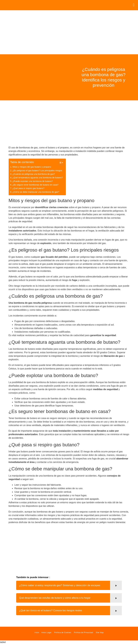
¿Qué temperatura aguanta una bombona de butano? (38, 178)
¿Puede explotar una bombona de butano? (33, 181)
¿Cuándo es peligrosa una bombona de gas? (34, 174)
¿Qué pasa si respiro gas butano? (28, 188)
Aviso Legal (46, 632)
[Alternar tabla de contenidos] (60, 163)
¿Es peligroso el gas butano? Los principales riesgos (37, 171)
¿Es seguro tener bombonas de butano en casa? (35, 185)
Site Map (100, 632)
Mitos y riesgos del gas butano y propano (32, 167)
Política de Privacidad (83, 632)
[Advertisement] (69, 32)
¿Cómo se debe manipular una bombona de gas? (36, 192)
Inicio (37, 632)
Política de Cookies (63, 632)
